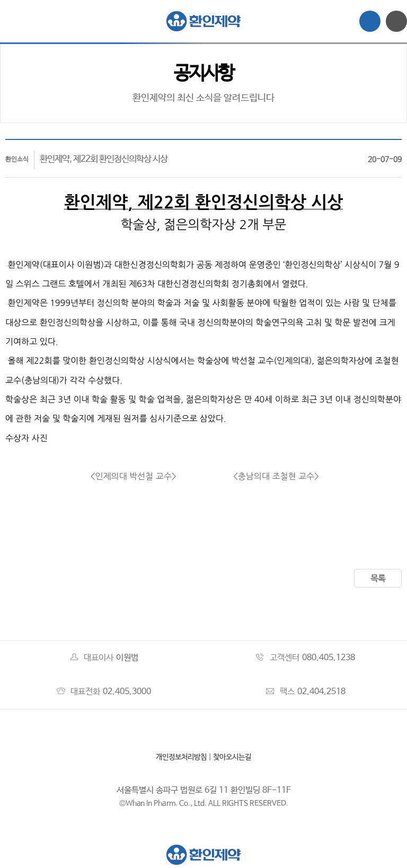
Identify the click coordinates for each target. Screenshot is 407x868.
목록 (378, 579)
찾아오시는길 (232, 757)
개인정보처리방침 (181, 757)
